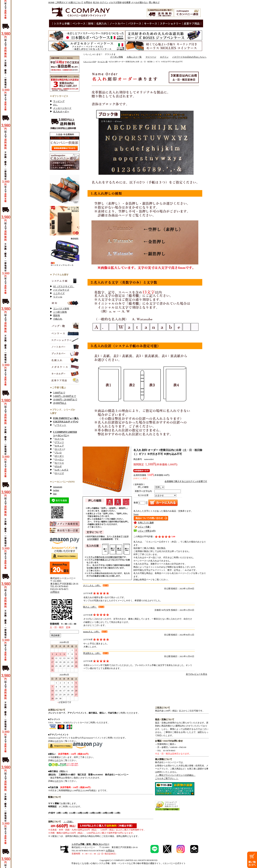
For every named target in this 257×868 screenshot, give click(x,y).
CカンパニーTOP (90, 62)
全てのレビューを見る (197, 674)
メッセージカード (62, 108)
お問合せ (88, 2)
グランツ (59, 442)
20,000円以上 (60, 403)
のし (55, 105)
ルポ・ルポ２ (62, 470)
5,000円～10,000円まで (65, 396)
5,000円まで (59, 393)
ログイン (104, 2)
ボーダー (59, 456)
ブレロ (58, 453)
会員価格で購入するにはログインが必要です (186, 481)
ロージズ (59, 473)
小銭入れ (58, 319)
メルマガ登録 (115, 2)
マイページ (151, 57)
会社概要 (126, 2)
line (55, 494)
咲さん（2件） (90, 607)
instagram (58, 487)
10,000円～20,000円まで (65, 400)
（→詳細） (68, 822)
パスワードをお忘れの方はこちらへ (189, 57)
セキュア (59, 446)
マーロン (59, 460)
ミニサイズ (59, 293)
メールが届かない (140, 2)
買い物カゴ (154, 2)
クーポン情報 (117, 57)
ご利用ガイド (61, 2)
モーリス (59, 463)
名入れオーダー (61, 112)
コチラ (58, 741)
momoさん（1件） (92, 632)
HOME (51, 2)
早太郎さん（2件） (92, 653)
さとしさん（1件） (92, 586)
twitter (56, 490)
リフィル (58, 297)
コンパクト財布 (61, 309)
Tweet (136, 514)
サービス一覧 (103, 62)
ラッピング (59, 101)
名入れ (96, 2)
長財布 (57, 315)
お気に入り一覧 (134, 57)
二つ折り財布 (60, 312)
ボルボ (58, 466)
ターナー (59, 449)
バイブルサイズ (61, 290)
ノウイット (60, 425)
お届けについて (76, 2)
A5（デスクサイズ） (64, 286)
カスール (59, 439)
